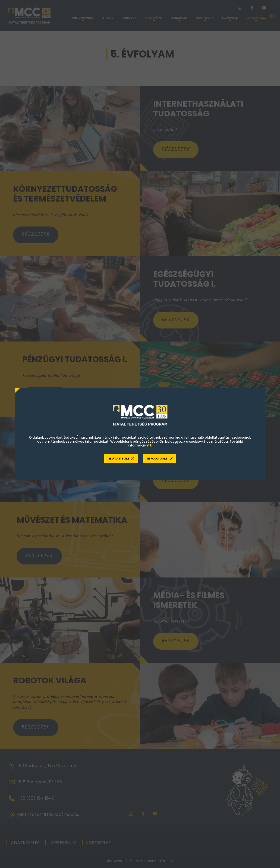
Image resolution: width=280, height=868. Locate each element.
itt (149, 445)
